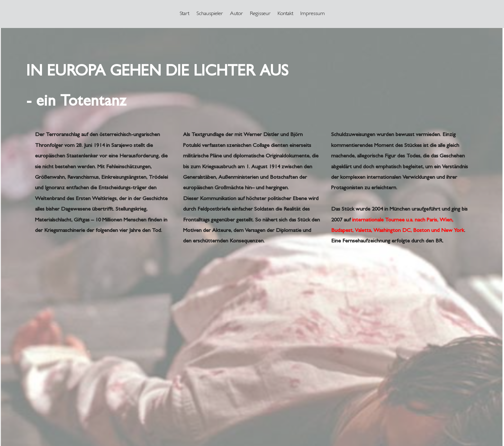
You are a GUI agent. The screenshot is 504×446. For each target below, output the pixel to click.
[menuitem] (184, 14)
